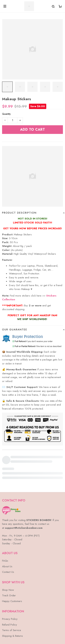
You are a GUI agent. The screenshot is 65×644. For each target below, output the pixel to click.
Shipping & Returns (12, 612)
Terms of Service (12, 607)
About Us (7, 543)
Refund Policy (10, 601)
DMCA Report (24, 628)
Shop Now (8, 566)
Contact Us (8, 548)
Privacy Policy (10, 595)
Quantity (6, 114)
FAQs (5, 537)
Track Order (9, 572)
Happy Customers (12, 577)
